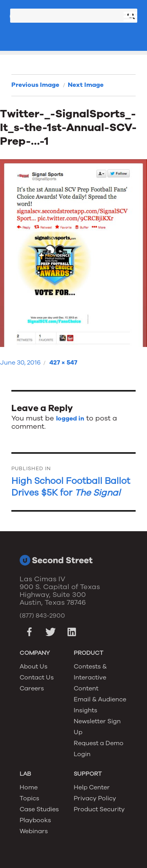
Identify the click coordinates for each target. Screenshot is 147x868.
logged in (70, 419)
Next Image (86, 85)
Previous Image (35, 85)
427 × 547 (63, 363)
